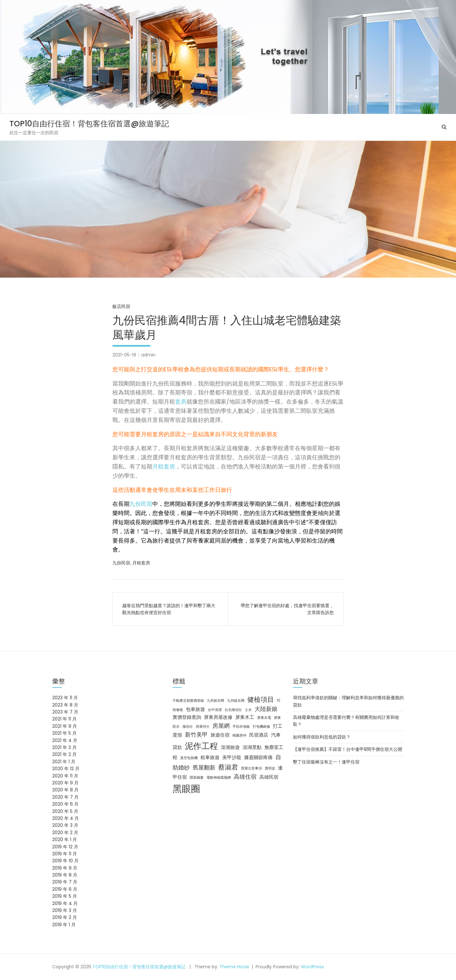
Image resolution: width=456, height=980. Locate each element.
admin (148, 355)
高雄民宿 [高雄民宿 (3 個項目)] (269, 777)
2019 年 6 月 (65, 889)
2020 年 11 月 (65, 776)
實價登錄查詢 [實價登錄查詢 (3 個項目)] (187, 717)
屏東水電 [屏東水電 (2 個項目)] (264, 718)
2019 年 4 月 (65, 903)
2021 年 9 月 (65, 726)
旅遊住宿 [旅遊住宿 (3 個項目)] (220, 735)
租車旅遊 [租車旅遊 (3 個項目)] (210, 757)
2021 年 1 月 (64, 762)
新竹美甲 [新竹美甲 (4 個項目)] (196, 735)
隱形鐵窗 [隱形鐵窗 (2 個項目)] (197, 778)
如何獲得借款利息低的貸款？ (322, 737)
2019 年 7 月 (65, 882)
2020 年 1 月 (65, 839)
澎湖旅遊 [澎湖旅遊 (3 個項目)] (230, 747)
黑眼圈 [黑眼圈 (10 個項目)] (186, 789)
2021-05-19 (124, 355)
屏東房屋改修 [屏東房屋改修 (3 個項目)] (218, 717)
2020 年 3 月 (65, 825)
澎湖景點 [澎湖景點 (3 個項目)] (252, 747)
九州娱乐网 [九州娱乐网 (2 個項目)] (236, 701)
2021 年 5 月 (64, 733)
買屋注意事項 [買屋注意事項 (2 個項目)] (251, 768)
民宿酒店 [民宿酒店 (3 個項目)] (259, 735)
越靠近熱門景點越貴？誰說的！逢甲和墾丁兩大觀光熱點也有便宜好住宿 (169, 609)
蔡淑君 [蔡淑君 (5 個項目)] (228, 767)
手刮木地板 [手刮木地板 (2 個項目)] (241, 727)
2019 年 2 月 (65, 917)
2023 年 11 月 (65, 698)
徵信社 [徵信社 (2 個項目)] (188, 727)
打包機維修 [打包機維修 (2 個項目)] (261, 727)
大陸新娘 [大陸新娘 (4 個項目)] (266, 709)
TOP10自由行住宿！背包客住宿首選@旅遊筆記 (89, 124)
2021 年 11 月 (64, 719)
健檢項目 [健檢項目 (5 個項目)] (261, 699)
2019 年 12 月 (65, 847)
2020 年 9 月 (65, 783)
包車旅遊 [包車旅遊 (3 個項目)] (195, 709)
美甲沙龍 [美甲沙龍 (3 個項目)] (232, 757)
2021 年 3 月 (64, 747)
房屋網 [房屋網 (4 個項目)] (221, 726)
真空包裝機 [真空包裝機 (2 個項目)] (189, 758)
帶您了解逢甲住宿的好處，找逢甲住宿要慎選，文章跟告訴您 (287, 609)
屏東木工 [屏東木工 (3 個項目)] (245, 717)
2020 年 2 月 (65, 832)
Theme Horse (234, 967)
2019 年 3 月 (65, 910)
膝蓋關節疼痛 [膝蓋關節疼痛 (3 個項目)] (258, 757)
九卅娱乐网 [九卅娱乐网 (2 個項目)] (215, 701)
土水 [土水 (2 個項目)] (248, 710)
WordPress (312, 967)
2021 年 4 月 (65, 740)
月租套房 (164, 466)
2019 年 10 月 (65, 861)
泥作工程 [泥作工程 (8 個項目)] (201, 746)
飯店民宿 (121, 306)
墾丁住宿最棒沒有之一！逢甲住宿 (326, 762)
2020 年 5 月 (65, 811)
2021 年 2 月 (64, 754)
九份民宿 (141, 504)
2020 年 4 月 (66, 818)
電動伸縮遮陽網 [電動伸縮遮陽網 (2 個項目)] (219, 778)
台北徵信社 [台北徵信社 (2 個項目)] (233, 710)
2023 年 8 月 (65, 705)
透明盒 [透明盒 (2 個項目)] (270, 768)
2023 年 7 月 (65, 712)
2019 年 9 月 (65, 868)
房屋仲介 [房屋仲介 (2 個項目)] (203, 727)
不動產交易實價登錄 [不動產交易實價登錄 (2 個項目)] (188, 701)
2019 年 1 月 (64, 925)
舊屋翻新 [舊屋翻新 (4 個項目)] (204, 767)
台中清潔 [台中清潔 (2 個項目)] (215, 710)
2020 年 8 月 (65, 790)
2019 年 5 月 (65, 896)
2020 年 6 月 (65, 804)
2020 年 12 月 (66, 769)
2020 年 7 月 (65, 797)
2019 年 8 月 (65, 875)
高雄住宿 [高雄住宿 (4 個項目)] (245, 777)
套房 (181, 402)
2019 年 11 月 (65, 854)
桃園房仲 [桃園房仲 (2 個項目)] (239, 735)
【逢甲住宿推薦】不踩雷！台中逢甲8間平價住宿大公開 (348, 749)
